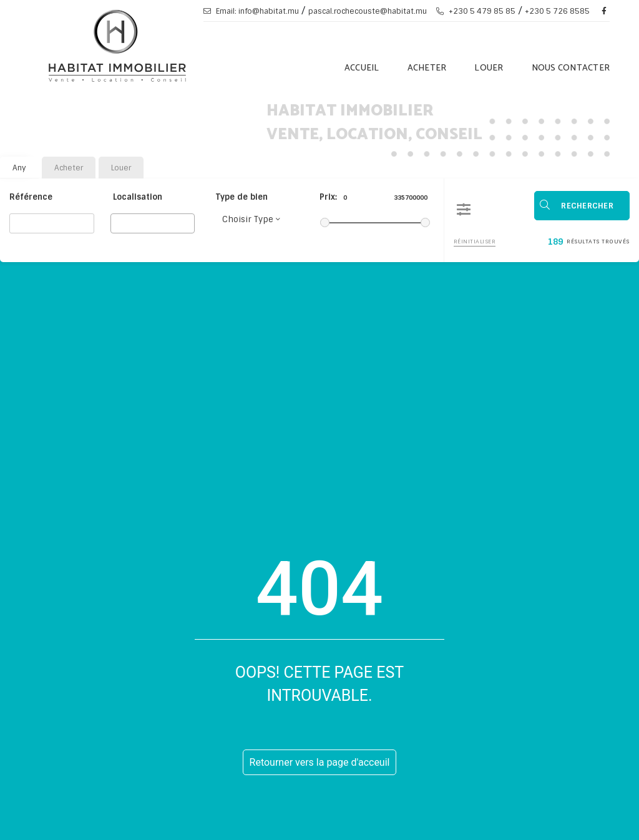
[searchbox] (118, 223)
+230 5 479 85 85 (476, 11)
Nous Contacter (571, 68)
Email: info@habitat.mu (251, 11)
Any (19, 168)
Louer (489, 68)
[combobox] (153, 223)
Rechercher (588, 205)
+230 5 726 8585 (557, 11)
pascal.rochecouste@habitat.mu (368, 11)
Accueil (362, 68)
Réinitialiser (475, 240)
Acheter (427, 68)
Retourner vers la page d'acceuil (320, 762)
